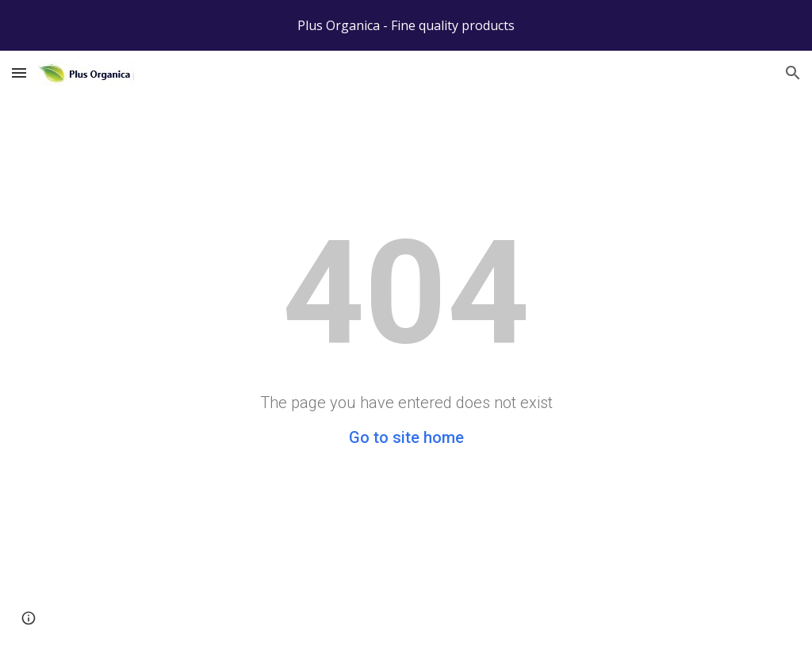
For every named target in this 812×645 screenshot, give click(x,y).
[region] (406, 25)
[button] (19, 73)
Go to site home (406, 437)
